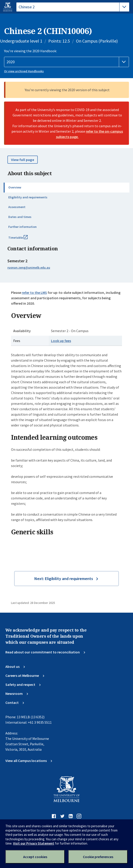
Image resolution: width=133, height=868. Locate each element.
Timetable (23, 239)
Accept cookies (35, 857)
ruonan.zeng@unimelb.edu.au (29, 267)
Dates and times (20, 217)
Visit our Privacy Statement (34, 843)
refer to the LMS (34, 292)
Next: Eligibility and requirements (64, 579)
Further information (22, 227)
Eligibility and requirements (28, 197)
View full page (23, 160)
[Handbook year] (66, 62)
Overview (15, 187)
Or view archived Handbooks (24, 71)
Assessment (17, 207)
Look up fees (61, 341)
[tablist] (73, 7)
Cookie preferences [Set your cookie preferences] (98, 857)
